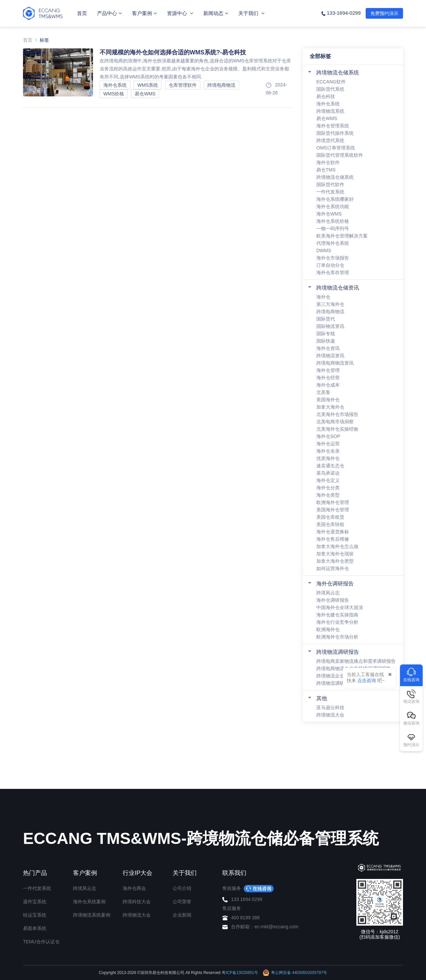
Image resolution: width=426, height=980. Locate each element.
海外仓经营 (328, 378)
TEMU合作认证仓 (41, 942)
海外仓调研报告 (335, 584)
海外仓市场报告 (333, 258)
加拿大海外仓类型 (335, 561)
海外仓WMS (329, 214)
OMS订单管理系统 (336, 148)
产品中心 (109, 13)
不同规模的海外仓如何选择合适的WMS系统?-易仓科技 (173, 52)
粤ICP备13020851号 (240, 973)
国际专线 (326, 334)
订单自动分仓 (330, 265)
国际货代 (326, 319)
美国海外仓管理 (333, 510)
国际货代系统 (330, 89)
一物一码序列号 (333, 228)
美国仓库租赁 (330, 517)
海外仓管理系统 (333, 126)
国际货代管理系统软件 (340, 155)
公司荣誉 (182, 902)
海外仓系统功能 (333, 206)
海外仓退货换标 (333, 532)
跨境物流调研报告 (338, 652)
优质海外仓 (328, 458)
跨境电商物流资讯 (335, 363)
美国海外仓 (328, 400)
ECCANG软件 (331, 82)
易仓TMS (326, 170)
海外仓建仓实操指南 (337, 615)
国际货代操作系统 (335, 133)
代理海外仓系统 (333, 243)
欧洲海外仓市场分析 (337, 637)
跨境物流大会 (330, 715)
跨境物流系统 (330, 111)
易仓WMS (327, 118)
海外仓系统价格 (333, 221)
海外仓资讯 (328, 348)
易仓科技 (326, 96)
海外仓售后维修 (333, 539)
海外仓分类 (328, 488)
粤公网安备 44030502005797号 (295, 973)
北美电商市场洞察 (335, 422)
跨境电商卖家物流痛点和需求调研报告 (356, 661)
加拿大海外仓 (330, 407)
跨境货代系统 (330, 140)
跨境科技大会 (137, 902)
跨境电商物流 (330, 312)
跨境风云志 (328, 593)
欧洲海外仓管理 (333, 502)
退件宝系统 (35, 902)
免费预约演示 (384, 13)
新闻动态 (216, 13)
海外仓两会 (134, 888)
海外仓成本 (328, 385)
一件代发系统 (330, 192)
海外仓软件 (328, 162)
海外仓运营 (328, 444)
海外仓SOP (328, 436)
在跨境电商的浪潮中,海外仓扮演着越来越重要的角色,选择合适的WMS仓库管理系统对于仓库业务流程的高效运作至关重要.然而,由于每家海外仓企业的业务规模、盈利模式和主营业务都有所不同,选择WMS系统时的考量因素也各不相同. (195, 69)
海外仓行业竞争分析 (337, 622)
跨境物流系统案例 (92, 915)
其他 (322, 698)
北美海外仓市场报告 (337, 414)
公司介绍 (182, 888)
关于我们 (251, 13)
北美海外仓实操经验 (337, 429)
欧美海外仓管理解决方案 (342, 236)
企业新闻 (182, 915)
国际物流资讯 (330, 326)
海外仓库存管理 (333, 273)
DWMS (324, 251)
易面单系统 (35, 928)
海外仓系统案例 (89, 902)
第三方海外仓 (330, 304)
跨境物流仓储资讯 (338, 288)
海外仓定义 (328, 480)
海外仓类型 (328, 495)
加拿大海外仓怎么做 (337, 546)
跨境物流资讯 (330, 356)
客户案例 (144, 13)
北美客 (323, 392)
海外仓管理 (328, 370)
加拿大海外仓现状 (335, 554)
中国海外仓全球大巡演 (340, 607)
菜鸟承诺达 (328, 473)
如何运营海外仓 (333, 568)
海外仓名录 (328, 451)
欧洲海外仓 (328, 629)
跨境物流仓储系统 (338, 73)
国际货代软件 (330, 184)
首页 (82, 13)
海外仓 (323, 297)
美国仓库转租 (330, 524)
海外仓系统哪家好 (335, 199)
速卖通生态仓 (330, 466)
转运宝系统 (35, 915)
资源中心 (180, 13)
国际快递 (326, 341)
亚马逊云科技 (330, 707)
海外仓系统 (328, 104)
